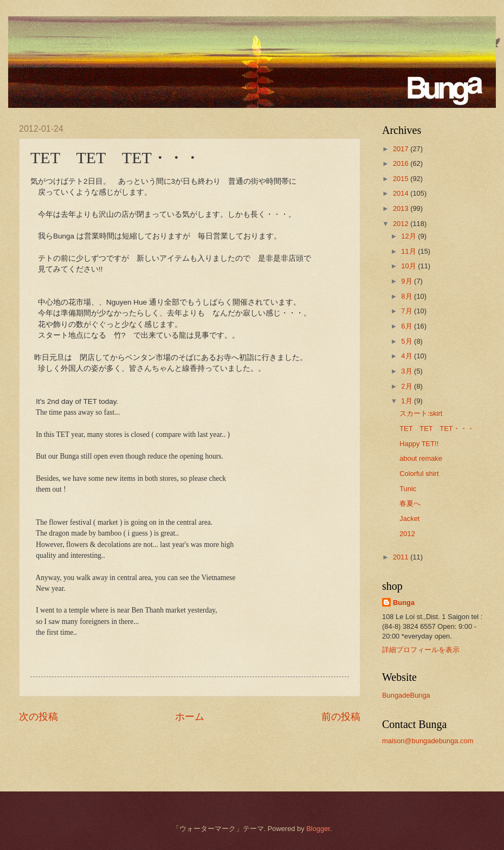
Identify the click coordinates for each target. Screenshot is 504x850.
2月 (408, 386)
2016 (402, 163)
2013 (402, 208)
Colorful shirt (419, 474)
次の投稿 (38, 717)
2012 (402, 224)
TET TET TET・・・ (437, 429)
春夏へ (410, 503)
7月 (408, 311)
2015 (402, 179)
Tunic (408, 489)
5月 (408, 341)
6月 (408, 326)
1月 (408, 401)
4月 (408, 356)
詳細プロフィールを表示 (421, 650)
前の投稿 (341, 717)
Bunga (404, 603)
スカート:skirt (421, 413)
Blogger (318, 829)
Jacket (409, 519)
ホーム (190, 717)
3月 (408, 371)
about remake (421, 458)
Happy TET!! (419, 444)
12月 (409, 236)
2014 (402, 193)
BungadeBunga (406, 695)
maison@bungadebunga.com (428, 741)
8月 (408, 296)
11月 (409, 251)
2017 (402, 149)
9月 (408, 281)
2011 (402, 557)
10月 (409, 266)
